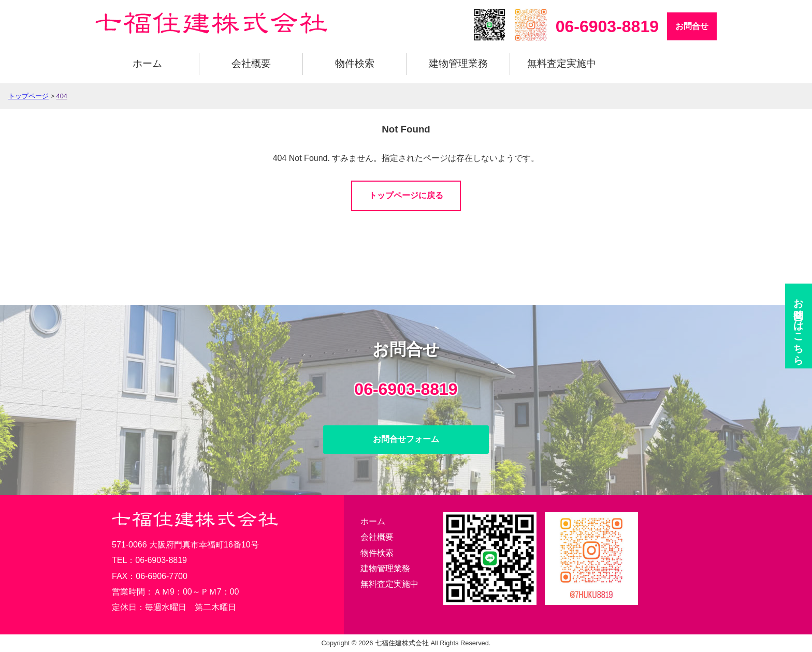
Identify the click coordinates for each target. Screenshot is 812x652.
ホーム (147, 63)
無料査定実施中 (562, 63)
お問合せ (692, 26)
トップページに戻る (406, 195)
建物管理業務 (458, 63)
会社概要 (251, 63)
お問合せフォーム (406, 439)
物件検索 (355, 63)
